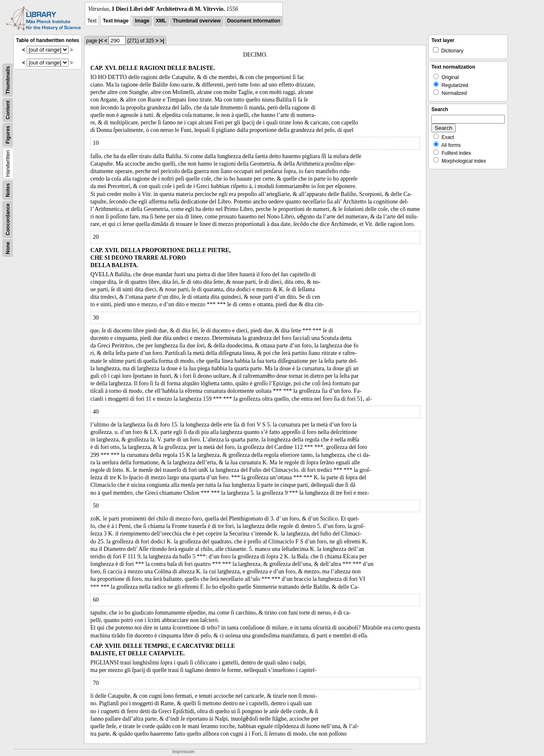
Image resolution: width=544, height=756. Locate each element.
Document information (254, 21)
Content (8, 110)
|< (101, 41)
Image (142, 21)
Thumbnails (8, 80)
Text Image (116, 21)
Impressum (183, 752)
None (8, 248)
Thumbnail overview (197, 21)
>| (162, 41)
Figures (8, 135)
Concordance (8, 219)
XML (161, 21)
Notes (8, 190)
